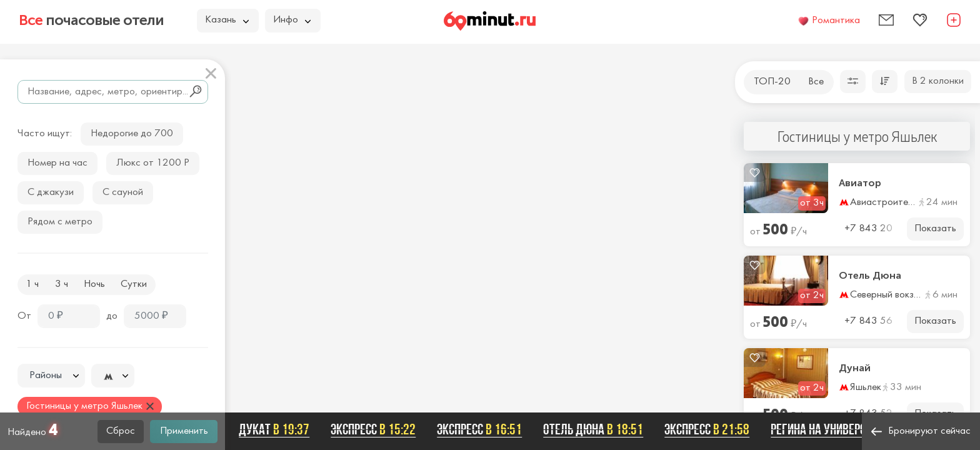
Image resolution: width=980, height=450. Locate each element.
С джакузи (51, 192)
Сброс (121, 431)
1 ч (32, 284)
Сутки (134, 284)
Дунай (855, 368)
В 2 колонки (938, 81)
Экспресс (379, 429)
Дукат (280, 429)
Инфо (292, 20)
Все (816, 82)
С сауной (123, 192)
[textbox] (51, 376)
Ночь (94, 284)
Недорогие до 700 (132, 134)
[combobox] (51, 376)
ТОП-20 (772, 82)
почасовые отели (91, 20)
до (112, 316)
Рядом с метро (60, 222)
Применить (184, 431)
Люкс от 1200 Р (153, 163)
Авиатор (860, 183)
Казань (227, 20)
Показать (935, 229)
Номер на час (57, 163)
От (24, 316)
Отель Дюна (870, 276)
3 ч (62, 284)
